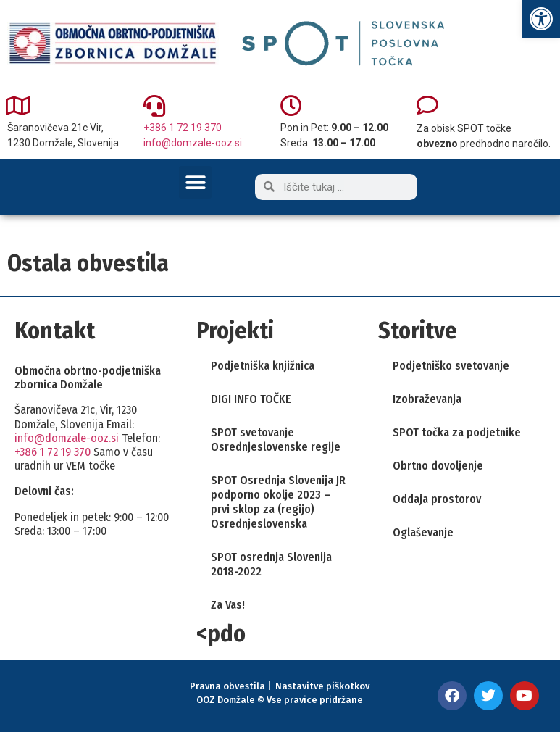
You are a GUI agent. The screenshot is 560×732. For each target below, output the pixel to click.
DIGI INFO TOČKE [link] (251, 399)
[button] (195, 182)
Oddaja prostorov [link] (437, 499)
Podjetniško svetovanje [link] (451, 366)
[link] (541, 19)
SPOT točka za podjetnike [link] (457, 432)
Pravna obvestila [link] (227, 686)
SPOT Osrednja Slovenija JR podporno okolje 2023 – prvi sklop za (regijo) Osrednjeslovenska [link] (278, 502)
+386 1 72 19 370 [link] (183, 128)
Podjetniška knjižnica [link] (263, 366)
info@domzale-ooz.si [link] (193, 143)
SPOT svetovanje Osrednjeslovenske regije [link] (276, 440)
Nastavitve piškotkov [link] (322, 686)
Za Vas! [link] (228, 605)
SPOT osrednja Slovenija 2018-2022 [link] (271, 564)
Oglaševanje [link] (423, 532)
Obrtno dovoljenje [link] (438, 466)
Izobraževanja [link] (427, 399)
